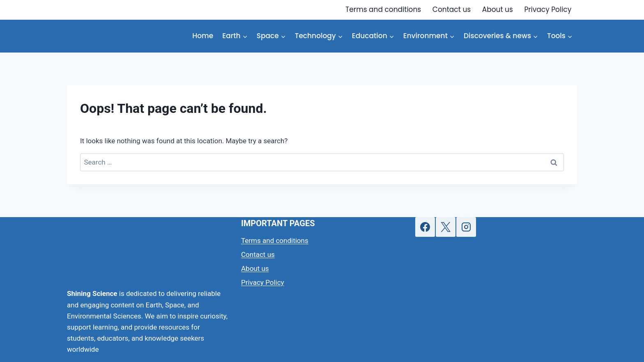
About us (498, 9)
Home (203, 36)
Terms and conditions (383, 9)
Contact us (452, 9)
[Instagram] (466, 227)
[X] (446, 227)
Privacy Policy (548, 9)
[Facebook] (425, 227)
